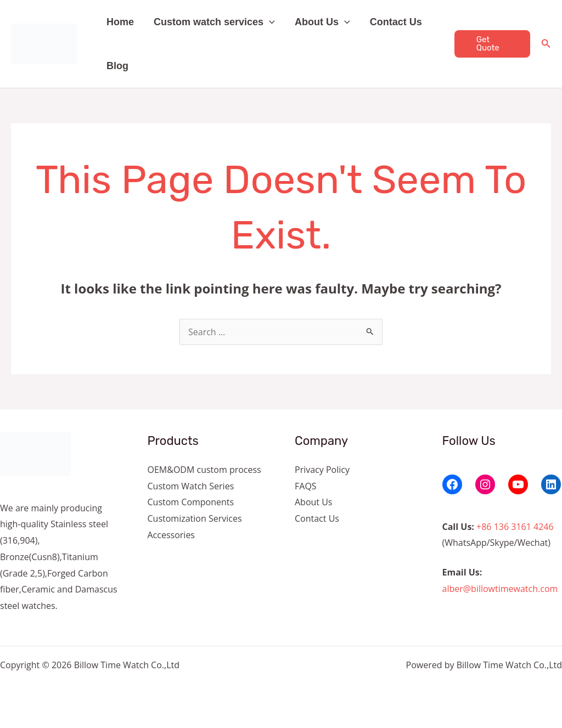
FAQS (306, 486)
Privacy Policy (322, 470)
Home (120, 22)
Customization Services (195, 518)
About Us (322, 22)
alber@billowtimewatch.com (500, 589)
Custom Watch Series (191, 486)
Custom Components (191, 502)
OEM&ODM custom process (204, 470)
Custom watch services (214, 22)
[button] (269, 22)
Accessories (172, 535)
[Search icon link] (546, 44)
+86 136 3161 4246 (515, 527)
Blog (117, 66)
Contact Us (396, 22)
